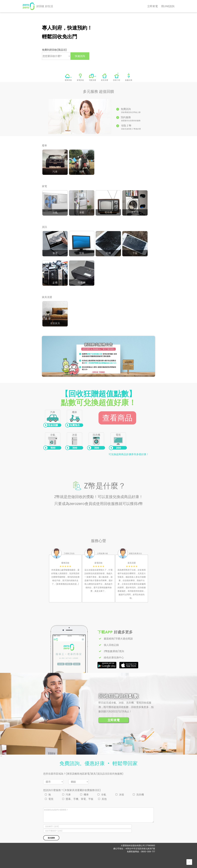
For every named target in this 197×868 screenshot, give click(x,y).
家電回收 (80, 80)
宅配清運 (92, 80)
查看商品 (117, 418)
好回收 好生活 (45, 6)
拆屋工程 (117, 80)
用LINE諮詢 (168, 6)
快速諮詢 (80, 56)
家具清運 (105, 80)
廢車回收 (68, 80)
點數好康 (129, 80)
